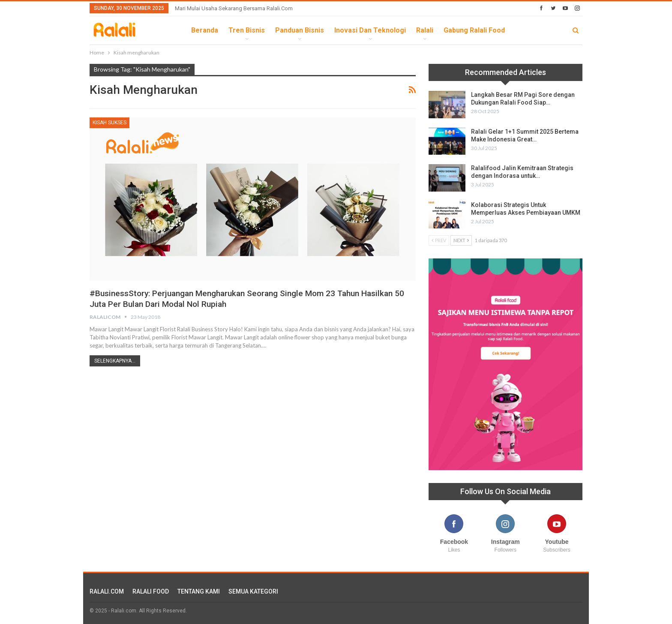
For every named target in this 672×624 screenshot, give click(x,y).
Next (461, 240)
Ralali (425, 30)
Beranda (205, 30)
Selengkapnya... (115, 361)
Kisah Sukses (109, 123)
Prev (439, 240)
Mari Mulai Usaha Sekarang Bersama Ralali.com (234, 8)
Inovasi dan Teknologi (370, 30)
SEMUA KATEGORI (253, 591)
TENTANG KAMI (199, 591)
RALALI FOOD (151, 591)
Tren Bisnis (247, 30)
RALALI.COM (107, 591)
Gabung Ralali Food (474, 30)
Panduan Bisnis (300, 30)
